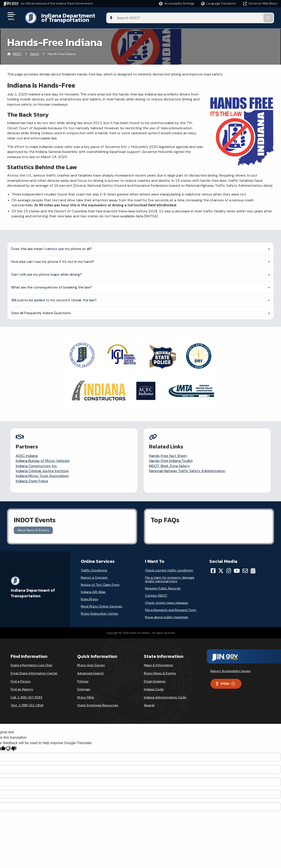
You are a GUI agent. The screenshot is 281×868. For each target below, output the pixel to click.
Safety (35, 51)
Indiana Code (154, 684)
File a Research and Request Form (171, 605)
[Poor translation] (11, 744)
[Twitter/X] (221, 566)
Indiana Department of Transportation (88, 16)
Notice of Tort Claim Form (100, 580)
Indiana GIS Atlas (93, 587)
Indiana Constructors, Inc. (37, 462)
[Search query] (246, 16)
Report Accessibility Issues (231, 666)
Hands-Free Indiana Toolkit (171, 457)
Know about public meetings (167, 612)
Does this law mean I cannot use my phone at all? (52, 245)
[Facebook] (213, 566)
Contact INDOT (156, 591)
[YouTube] (237, 566)
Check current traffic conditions (169, 565)
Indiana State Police (32, 477)
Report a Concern (94, 573)
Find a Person (21, 676)
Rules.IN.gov (90, 594)
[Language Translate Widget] (219, 4)
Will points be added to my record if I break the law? (54, 297)
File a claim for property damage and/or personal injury (170, 574)
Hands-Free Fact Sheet (168, 452)
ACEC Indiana (27, 452)
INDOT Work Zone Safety (170, 462)
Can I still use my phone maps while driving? (46, 271)
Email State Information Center (34, 668)
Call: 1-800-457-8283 (26, 692)
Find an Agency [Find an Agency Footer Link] (22, 684)
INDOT (17, 51)
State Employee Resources (98, 700)
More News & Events (33, 525)
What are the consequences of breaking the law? (52, 284)
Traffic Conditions (94, 565)
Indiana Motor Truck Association (42, 472)
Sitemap (84, 684)
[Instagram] (229, 566)
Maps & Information (159, 660)
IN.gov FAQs (86, 692)
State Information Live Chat (31, 660)
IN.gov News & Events (160, 668)
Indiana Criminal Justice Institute (42, 467)
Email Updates (155, 676)
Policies (83, 676)
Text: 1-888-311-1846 (27, 700)
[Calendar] (253, 566)
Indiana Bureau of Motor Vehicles (43, 457)
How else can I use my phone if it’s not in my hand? (53, 258)
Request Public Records (163, 583)
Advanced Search (91, 668)
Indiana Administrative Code (165, 692)
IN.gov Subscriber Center (100, 609)
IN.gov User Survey (91, 660)
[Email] (245, 566)
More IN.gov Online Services (102, 601)
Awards (149, 700)
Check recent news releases (167, 598)
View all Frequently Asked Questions (41, 309)
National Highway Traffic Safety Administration (187, 467)
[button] (177, 3)
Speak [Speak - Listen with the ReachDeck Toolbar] (225, 679)
